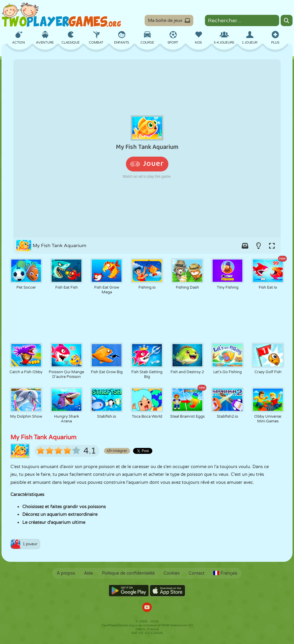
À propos (66, 573)
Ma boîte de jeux (169, 20)
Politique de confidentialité (128, 573)
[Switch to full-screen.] (272, 246)
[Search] (287, 20)
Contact (196, 573)
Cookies (172, 573)
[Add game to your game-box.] (245, 246)
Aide (88, 573)
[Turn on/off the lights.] (258, 246)
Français (225, 573)
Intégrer (117, 451)
